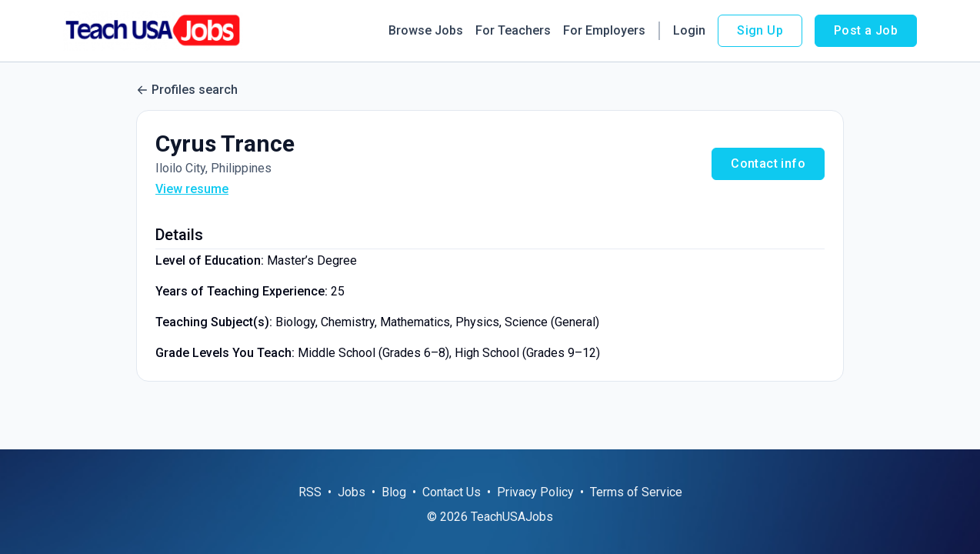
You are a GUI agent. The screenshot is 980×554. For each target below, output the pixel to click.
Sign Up (760, 30)
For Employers (604, 30)
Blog (394, 492)
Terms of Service (636, 492)
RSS (310, 492)
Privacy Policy (535, 492)
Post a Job (866, 30)
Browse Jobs (426, 30)
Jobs (352, 492)
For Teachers (513, 30)
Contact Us (452, 492)
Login (689, 30)
